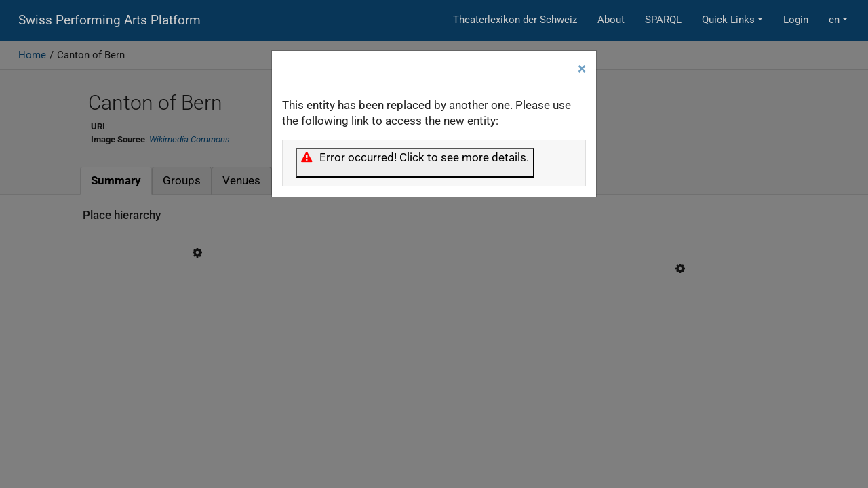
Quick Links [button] (728, 20)
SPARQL (663, 20)
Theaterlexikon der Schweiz (515, 20)
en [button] (834, 20)
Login (796, 20)
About (611, 20)
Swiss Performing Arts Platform (110, 20)
